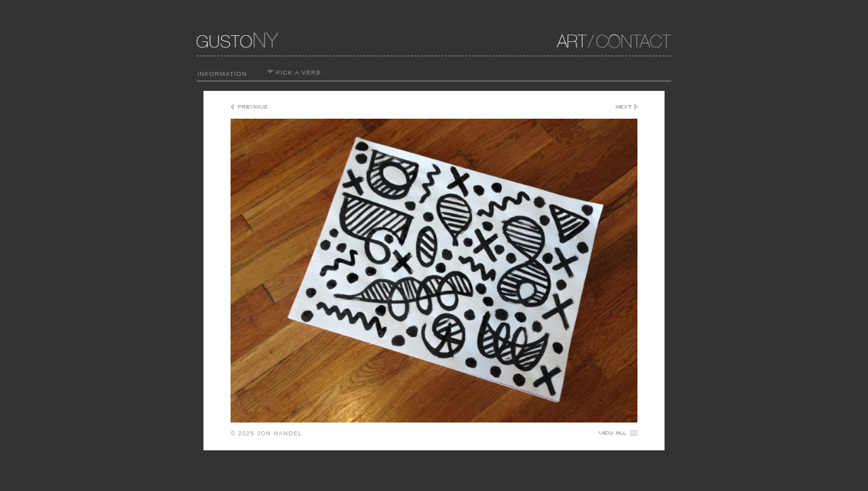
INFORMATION (222, 74)
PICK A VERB (294, 73)
